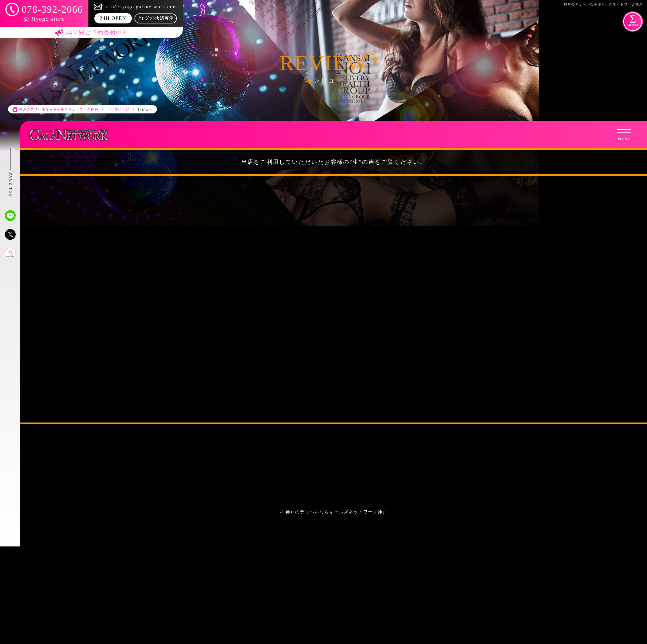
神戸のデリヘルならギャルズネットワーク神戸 (336, 512)
